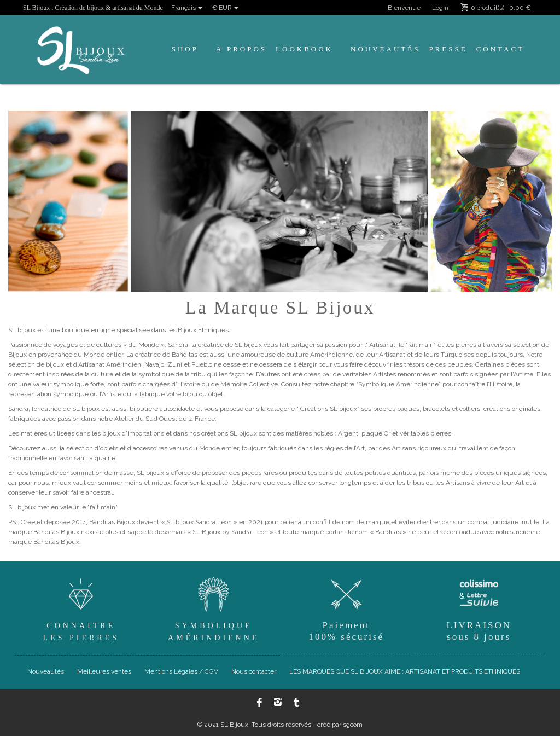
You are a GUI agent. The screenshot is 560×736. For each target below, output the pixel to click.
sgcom (353, 725)
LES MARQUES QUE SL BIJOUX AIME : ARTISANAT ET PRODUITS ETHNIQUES (405, 671)
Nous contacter (254, 671)
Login (440, 8)
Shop (185, 49)
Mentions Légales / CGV (181, 671)
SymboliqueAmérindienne (214, 608)
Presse (448, 49)
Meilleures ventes (104, 671)
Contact (500, 49)
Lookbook (304, 49)
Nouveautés (385, 49)
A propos (241, 49)
